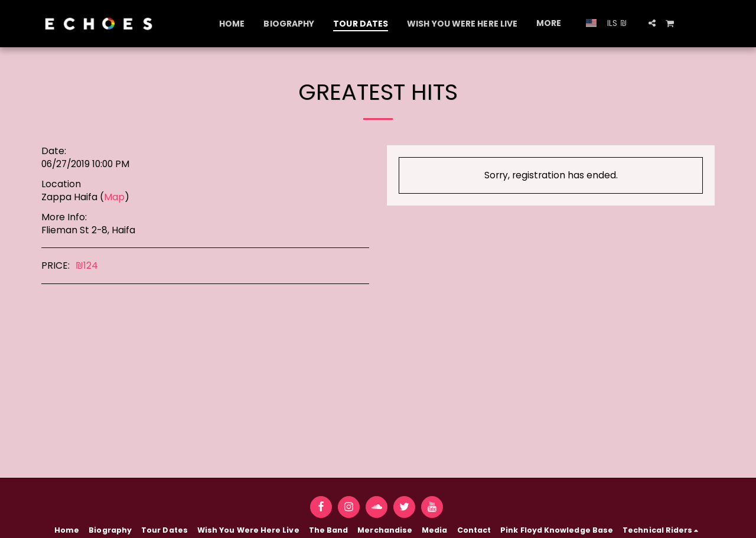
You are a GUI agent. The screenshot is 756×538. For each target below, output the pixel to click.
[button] (652, 23)
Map (114, 197)
